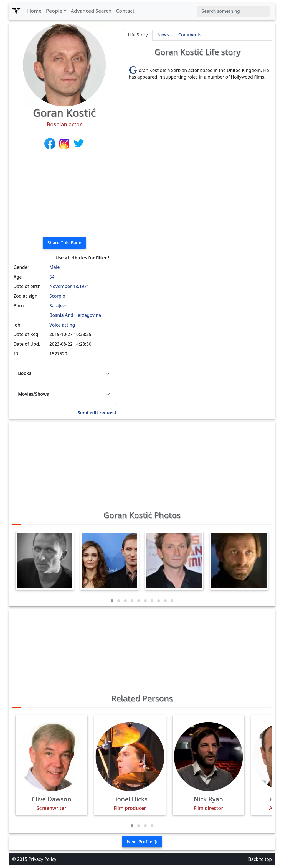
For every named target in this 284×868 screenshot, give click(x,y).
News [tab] (163, 35)
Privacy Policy (42, 859)
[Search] (233, 11)
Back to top (260, 859)
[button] (112, 601)
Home (34, 11)
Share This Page (64, 243)
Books (25, 373)
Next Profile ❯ (142, 842)
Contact (125, 11)
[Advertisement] (64, 194)
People (54, 11)
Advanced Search (91, 11)
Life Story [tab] (138, 35)
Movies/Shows (33, 394)
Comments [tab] (190, 35)
